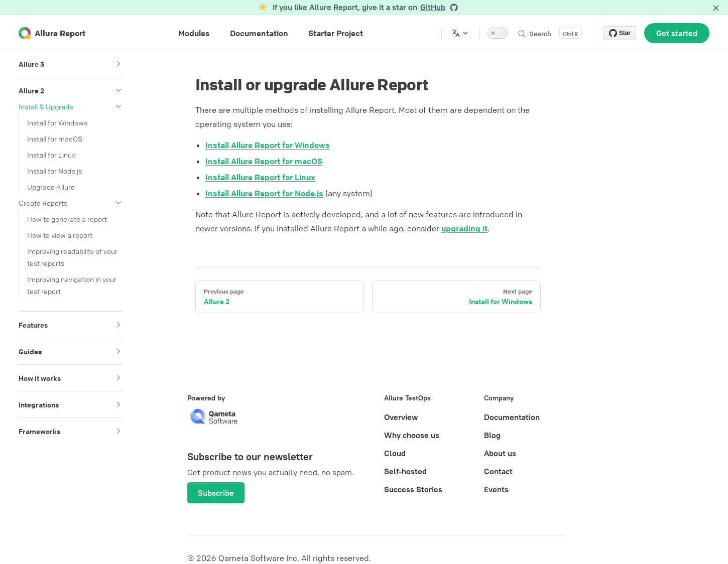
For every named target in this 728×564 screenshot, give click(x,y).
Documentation (512, 417)
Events (496, 489)
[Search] (550, 33)
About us (500, 453)
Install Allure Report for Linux (260, 177)
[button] (118, 64)
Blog (492, 435)
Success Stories (413, 489)
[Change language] (460, 33)
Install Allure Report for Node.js (264, 193)
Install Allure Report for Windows (268, 145)
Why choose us (412, 435)
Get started (677, 33)
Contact (498, 471)
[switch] (498, 33)
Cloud (395, 453)
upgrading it (464, 228)
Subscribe (216, 493)
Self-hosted (405, 471)
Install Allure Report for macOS (264, 161)
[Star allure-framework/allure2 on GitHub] (620, 33)
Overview (401, 417)
